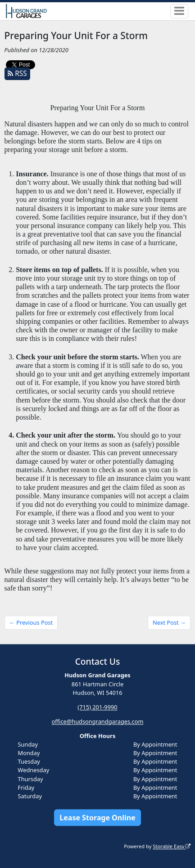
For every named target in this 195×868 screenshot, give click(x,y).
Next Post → (169, 622)
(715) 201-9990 (97, 707)
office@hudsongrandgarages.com (98, 721)
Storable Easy (172, 846)
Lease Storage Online (97, 818)
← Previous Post (31, 622)
